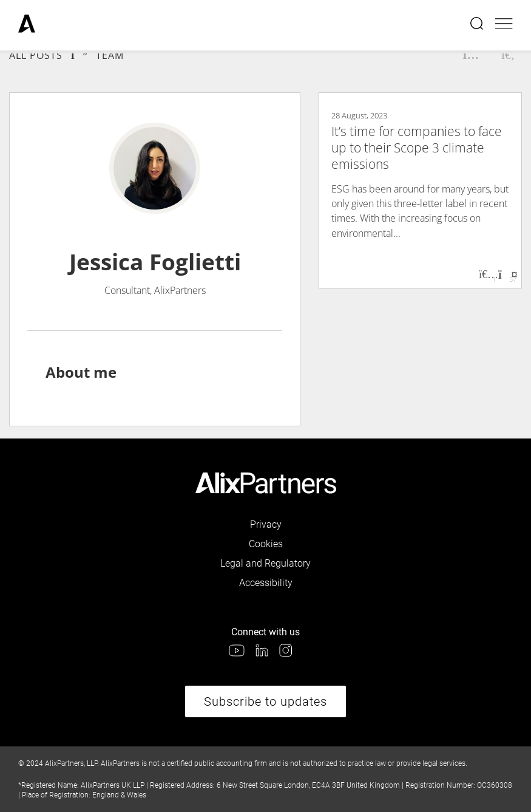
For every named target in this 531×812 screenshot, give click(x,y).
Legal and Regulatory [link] (265, 563)
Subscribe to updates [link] (265, 701)
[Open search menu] (478, 25)
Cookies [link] (266, 544)
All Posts (36, 55)
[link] (27, 25)
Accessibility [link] (266, 583)
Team (110, 55)
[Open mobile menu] (504, 25)
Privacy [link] (266, 524)
